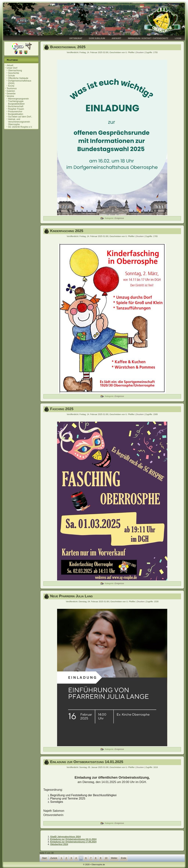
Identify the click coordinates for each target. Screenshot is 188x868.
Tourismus (12, 88)
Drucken (140, 52)
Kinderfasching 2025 (67, 231)
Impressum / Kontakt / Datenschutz (148, 38)
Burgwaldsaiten (16, 114)
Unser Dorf (12, 68)
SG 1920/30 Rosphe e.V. (20, 127)
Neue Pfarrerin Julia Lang (71, 596)
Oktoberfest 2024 (59, 844)
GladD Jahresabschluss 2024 (65, 837)
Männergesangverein (18, 99)
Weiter (114, 858)
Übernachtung (15, 71)
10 (106, 858)
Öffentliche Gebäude (18, 78)
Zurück (54, 858)
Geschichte (14, 73)
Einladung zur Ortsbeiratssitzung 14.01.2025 (87, 762)
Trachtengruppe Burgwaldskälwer (16, 103)
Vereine (10, 96)
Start (44, 858)
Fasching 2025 (62, 409)
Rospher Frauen (16, 109)
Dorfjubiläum (97, 38)
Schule (11, 76)
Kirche (11, 86)
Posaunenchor (15, 112)
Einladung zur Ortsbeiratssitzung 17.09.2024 (73, 842)
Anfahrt (116, 38)
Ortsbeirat (76, 38)
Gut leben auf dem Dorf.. (20, 117)
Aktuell (10, 65)
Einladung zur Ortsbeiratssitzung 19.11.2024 (73, 839)
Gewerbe (11, 94)
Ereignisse (119, 218)
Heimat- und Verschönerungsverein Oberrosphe (19, 122)
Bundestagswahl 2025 (68, 47)
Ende (124, 858)
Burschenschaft (16, 106)
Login (178, 38)
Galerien (11, 91)
